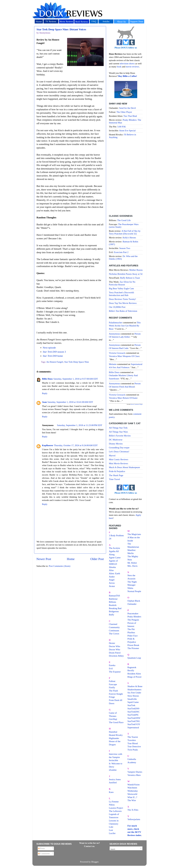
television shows (127, 63)
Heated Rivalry (116, 735)
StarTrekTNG (134, 721)
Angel (112, 580)
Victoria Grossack (117, 353)
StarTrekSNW (134, 718)
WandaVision (134, 785)
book (119, 67)
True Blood (133, 743)
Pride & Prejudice (117, 471)
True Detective (134, 746)
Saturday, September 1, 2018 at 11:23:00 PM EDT (80, 425)
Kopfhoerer (48, 445)
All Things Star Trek (118, 428)
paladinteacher (116, 322)
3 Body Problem (116, 535)
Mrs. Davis (133, 566)
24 (110, 539)
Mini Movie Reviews (118, 463)
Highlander (114, 738)
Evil (111, 668)
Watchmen (132, 788)
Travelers (132, 740)
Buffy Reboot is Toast (130, 278)
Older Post (97, 559)
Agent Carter (115, 558)
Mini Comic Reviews (119, 459)
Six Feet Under (134, 693)
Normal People (134, 591)
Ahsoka (112, 567)
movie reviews (132, 67)
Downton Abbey (116, 656)
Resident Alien (134, 674)
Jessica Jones (115, 779)
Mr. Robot (132, 563)
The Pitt (131, 629)
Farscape (113, 684)
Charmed (113, 624)
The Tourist (133, 737)
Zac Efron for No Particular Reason (122, 283)
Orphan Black (134, 601)
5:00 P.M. (122, 127)
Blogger (95, 862)
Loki (111, 827)
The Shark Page (116, 475)
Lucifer (112, 833)
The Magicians (134, 534)
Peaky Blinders (134, 617)
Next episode (49, 348)
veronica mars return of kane (123, 398)
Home (71, 559)
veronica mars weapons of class (124, 356)
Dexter (112, 643)
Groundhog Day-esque (119, 447)
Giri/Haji (113, 719)
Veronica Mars (134, 775)
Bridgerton (114, 611)
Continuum (114, 630)
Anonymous (114, 334)
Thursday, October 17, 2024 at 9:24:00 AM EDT (76, 445)
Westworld (132, 794)
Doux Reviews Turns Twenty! (122, 299)
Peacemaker (133, 613)
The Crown (114, 634)
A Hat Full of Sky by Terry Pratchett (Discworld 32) (125, 232)
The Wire (132, 800)
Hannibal (113, 732)
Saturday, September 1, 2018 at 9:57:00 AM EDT (76, 379)
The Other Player (124, 112)
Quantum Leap (134, 658)
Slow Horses (133, 696)
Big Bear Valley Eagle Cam (121, 288)
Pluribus (131, 632)
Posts (41, 848)
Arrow (112, 583)
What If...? (132, 797)
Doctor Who (115, 646)
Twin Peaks (133, 750)
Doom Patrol (115, 653)
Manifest (132, 550)
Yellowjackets (134, 819)
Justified (113, 782)
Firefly (112, 687)
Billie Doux (47, 379)
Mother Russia (136, 270)
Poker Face (133, 636)
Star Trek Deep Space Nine (77, 362)
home (53, 356)
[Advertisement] (126, 177)
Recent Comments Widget (137, 404)
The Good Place (116, 722)
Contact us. (89, 846)
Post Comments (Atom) (60, 566)
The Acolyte (114, 548)
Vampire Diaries (135, 772)
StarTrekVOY (134, 724)
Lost (111, 830)
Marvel (112, 455)
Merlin (131, 553)
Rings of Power (135, 677)
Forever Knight (116, 694)
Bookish (113, 605)
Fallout (112, 681)
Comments (44, 853)
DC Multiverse (116, 440)
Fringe (112, 697)
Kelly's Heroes (129, 238)
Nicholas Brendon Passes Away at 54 (126, 274)
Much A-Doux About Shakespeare (124, 467)
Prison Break (133, 645)
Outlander (132, 604)
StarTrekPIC (133, 715)
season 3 (54, 352)
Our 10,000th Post (117, 307)
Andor (112, 577)
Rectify (131, 670)
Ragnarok (132, 667)
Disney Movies (116, 444)
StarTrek (131, 705)
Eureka (112, 665)
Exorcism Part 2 (121, 252)
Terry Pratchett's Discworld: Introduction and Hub (122, 294)
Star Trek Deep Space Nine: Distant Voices (61, 29)
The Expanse (115, 672)
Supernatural (133, 727)
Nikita (130, 588)
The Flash (113, 691)
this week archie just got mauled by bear (125, 326)
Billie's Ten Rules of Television (123, 311)
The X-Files (133, 810)
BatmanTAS (114, 596)
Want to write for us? (89, 843)
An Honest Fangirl (55, 362)
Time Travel (114, 479)
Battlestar (113, 599)
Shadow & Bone (135, 686)
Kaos (111, 792)
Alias (111, 570)
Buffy (112, 615)
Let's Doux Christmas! (119, 451)
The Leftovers (115, 811)
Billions (113, 602)
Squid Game (133, 702)
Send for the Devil (128, 108)
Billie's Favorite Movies (120, 436)
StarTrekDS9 (133, 708)
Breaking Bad (115, 608)
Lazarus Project (116, 808)
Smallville (132, 699)
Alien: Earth (114, 573)
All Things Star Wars (118, 432)
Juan (44, 402)
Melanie (113, 364)
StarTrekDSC (134, 712)
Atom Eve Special (127, 130)
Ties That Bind (130, 116)
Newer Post (44, 559)
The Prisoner (133, 648)
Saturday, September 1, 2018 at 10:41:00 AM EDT (70, 402)
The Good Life (124, 220)
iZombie (113, 770)
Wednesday (133, 791)
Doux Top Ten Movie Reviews (123, 303)
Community (114, 627)
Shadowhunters (134, 689)
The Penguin (133, 620)
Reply (45, 393)
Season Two (125, 248)
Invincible (113, 760)
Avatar (112, 586)
